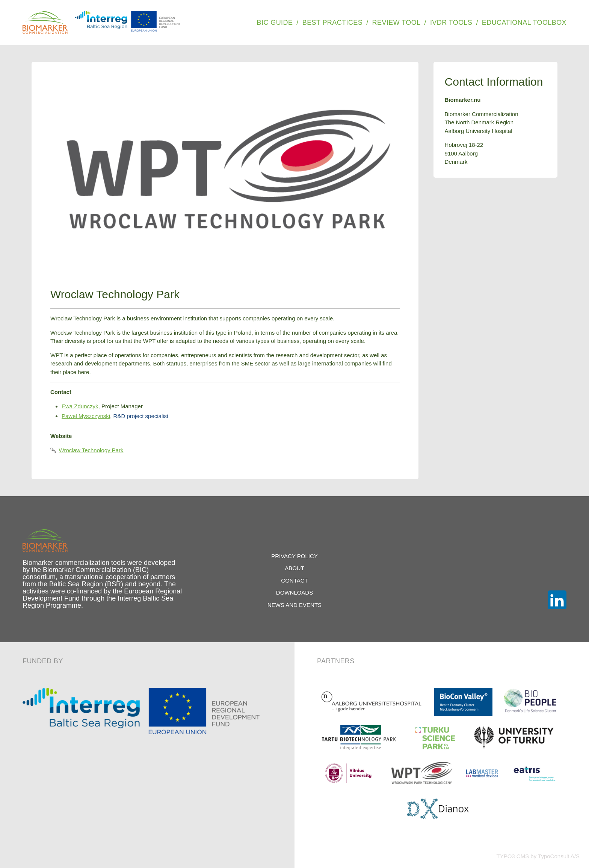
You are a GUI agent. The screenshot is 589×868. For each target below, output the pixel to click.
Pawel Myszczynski (86, 416)
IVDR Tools (451, 23)
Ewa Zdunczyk (80, 406)
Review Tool (396, 23)
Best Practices (332, 23)
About (294, 568)
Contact (294, 580)
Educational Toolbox (524, 23)
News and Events (294, 605)
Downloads (294, 593)
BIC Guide (275, 23)
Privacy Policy (294, 556)
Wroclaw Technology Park (87, 450)
